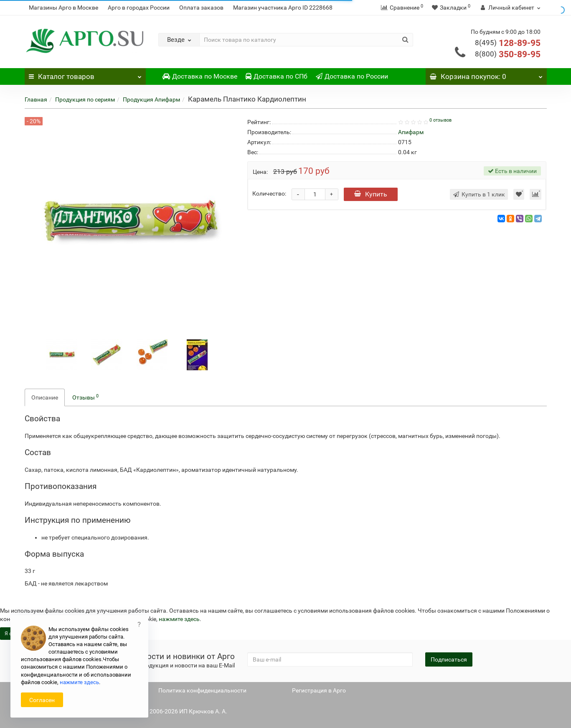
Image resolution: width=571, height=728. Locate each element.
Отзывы (85, 397)
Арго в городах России (139, 8)
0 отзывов (440, 120)
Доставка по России (352, 76)
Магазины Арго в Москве (63, 8)
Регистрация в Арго (319, 690)
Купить (371, 194)
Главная (36, 99)
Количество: (269, 193)
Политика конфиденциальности (202, 690)
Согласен (42, 700)
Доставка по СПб (277, 76)
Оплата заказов (201, 8)
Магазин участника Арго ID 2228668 (283, 8)
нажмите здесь (179, 619)
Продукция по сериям (85, 99)
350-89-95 (508, 54)
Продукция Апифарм (151, 99)
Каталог (85, 74)
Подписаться (449, 659)
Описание (45, 397)
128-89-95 (508, 43)
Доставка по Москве (200, 76)
